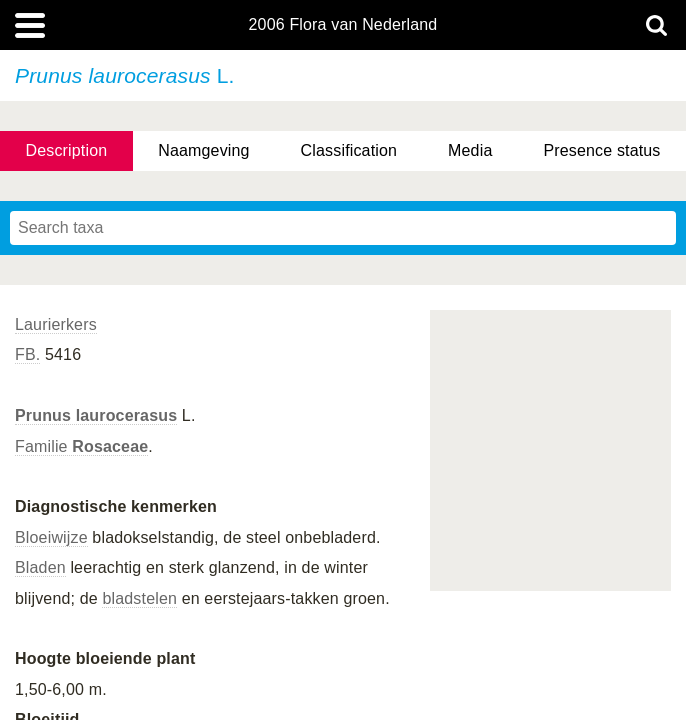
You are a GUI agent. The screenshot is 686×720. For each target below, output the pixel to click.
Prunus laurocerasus (96, 415)
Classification (349, 150)
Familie (81, 446)
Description (66, 150)
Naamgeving (203, 150)
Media (470, 150)
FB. (27, 354)
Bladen (40, 567)
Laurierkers (56, 324)
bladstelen (139, 598)
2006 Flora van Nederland (343, 25)
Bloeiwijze (51, 537)
